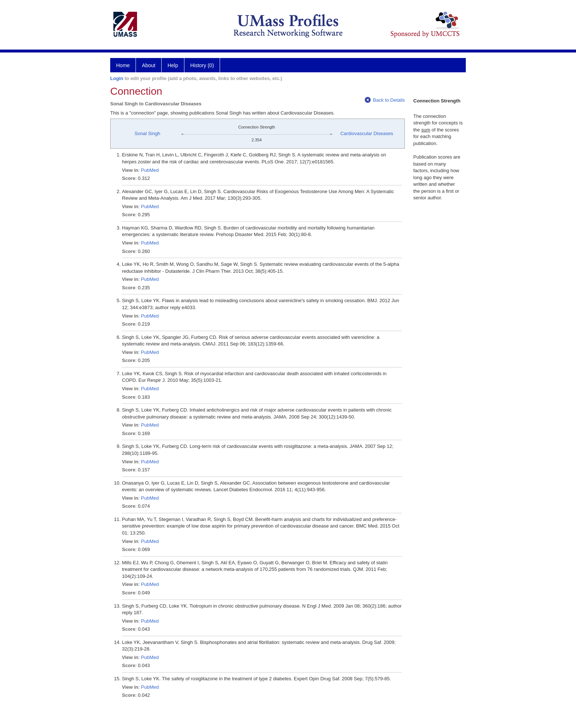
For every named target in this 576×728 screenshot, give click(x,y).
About (149, 65)
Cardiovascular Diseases (367, 133)
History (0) (202, 65)
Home (123, 65)
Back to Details (385, 100)
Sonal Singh (147, 133)
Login (117, 78)
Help (173, 65)
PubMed (150, 170)
